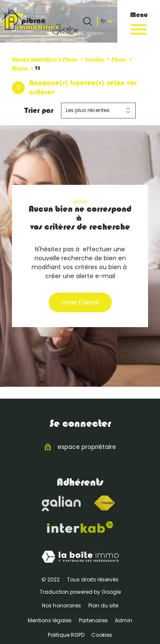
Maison (20, 68)
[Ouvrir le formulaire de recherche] (87, 21)
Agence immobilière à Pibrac (45, 59)
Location (95, 59)
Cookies (102, 635)
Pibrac (119, 59)
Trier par (39, 110)
